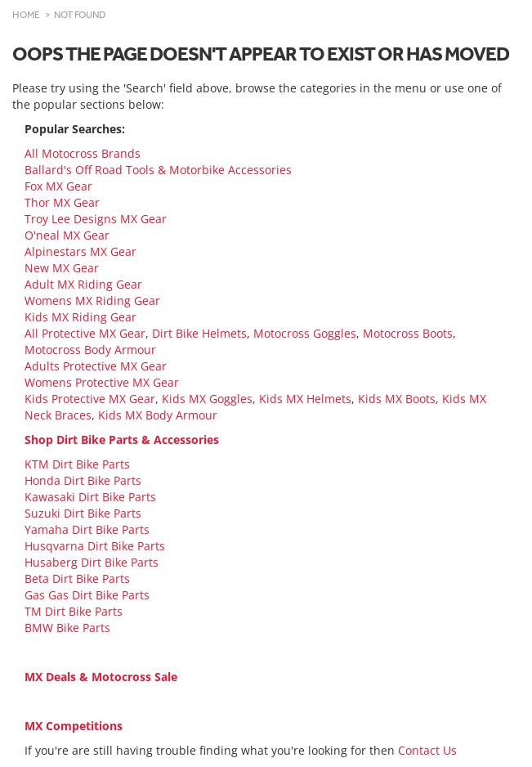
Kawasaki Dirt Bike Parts (90, 497)
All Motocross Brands (83, 153)
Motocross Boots (408, 333)
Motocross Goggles (305, 333)
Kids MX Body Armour (158, 415)
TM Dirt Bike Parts (74, 611)
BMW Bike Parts (67, 628)
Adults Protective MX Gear (96, 366)
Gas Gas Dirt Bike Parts (87, 595)
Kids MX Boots (397, 399)
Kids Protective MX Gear (90, 399)
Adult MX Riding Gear (83, 284)
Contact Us (427, 750)
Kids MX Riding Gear (80, 317)
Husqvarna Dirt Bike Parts (95, 546)
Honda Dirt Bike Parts (83, 480)
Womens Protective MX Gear (102, 382)
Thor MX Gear (62, 202)
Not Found (80, 15)
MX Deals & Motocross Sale (101, 677)
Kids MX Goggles (207, 399)
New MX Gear (62, 268)
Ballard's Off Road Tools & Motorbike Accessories (158, 170)
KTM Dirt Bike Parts (77, 464)
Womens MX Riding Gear (92, 301)
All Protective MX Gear (85, 333)
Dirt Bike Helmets (199, 333)
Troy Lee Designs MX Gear (96, 219)
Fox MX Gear (58, 186)
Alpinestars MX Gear (80, 251)
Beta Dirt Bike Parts (77, 579)
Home (26, 15)
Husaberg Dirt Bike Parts (92, 562)
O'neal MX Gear (67, 235)
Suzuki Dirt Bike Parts (83, 513)
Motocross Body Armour (90, 350)
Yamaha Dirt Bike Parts (87, 529)
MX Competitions (74, 726)
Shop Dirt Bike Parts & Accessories (122, 440)
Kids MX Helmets (305, 399)
